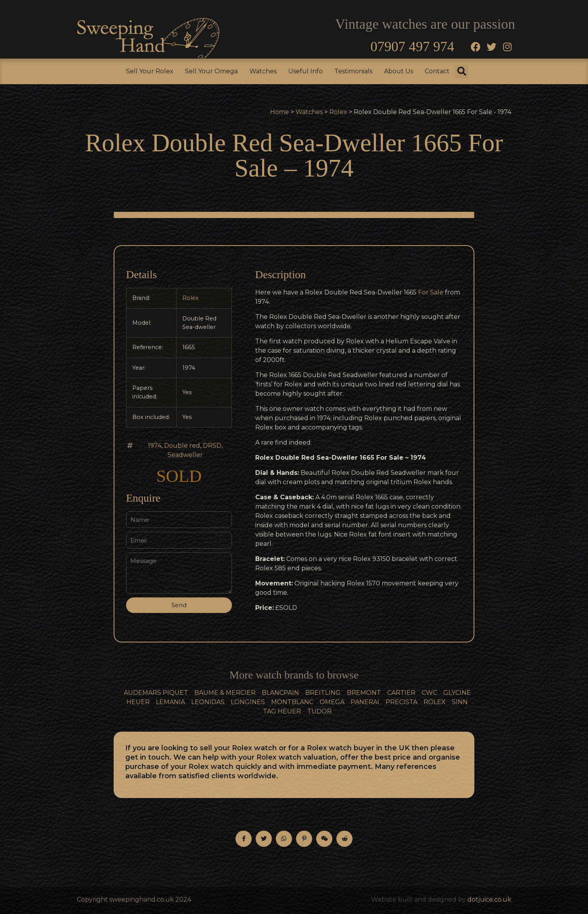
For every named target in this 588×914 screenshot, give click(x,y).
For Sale (431, 292)
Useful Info (305, 71)
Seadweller (185, 455)
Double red (182, 446)
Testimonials (353, 71)
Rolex (338, 112)
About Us (399, 71)
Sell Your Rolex (150, 71)
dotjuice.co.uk (489, 899)
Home (279, 112)
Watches (263, 71)
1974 (155, 446)
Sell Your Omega (211, 71)
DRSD (212, 446)
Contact (437, 71)
